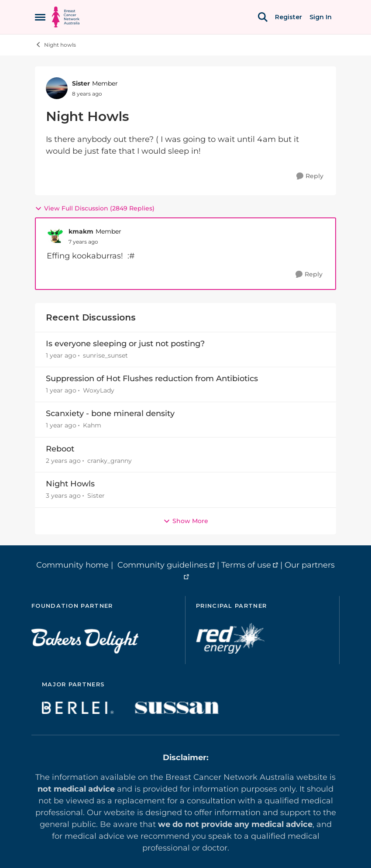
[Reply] (310, 176)
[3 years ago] (63, 496)
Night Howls (70, 484)
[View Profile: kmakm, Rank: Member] (55, 236)
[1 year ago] (61, 356)
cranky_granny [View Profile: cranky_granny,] (110, 461)
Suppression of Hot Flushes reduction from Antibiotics (152, 379)
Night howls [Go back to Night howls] (55, 45)
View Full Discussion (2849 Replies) (95, 208)
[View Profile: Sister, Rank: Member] (57, 88)
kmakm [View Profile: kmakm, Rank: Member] (81, 231)
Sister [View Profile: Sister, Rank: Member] (81, 83)
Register (289, 17)
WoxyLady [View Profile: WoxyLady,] (99, 390)
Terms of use (246, 565)
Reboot (60, 449)
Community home (72, 565)
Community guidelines (163, 565)
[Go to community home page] (66, 17)
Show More (186, 521)
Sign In (321, 17)
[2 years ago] (63, 461)
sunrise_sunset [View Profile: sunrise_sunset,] (105, 355)
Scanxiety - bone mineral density (110, 413)
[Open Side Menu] (40, 17)
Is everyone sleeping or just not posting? (125, 344)
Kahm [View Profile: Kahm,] (92, 426)
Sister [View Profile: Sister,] (96, 496)
